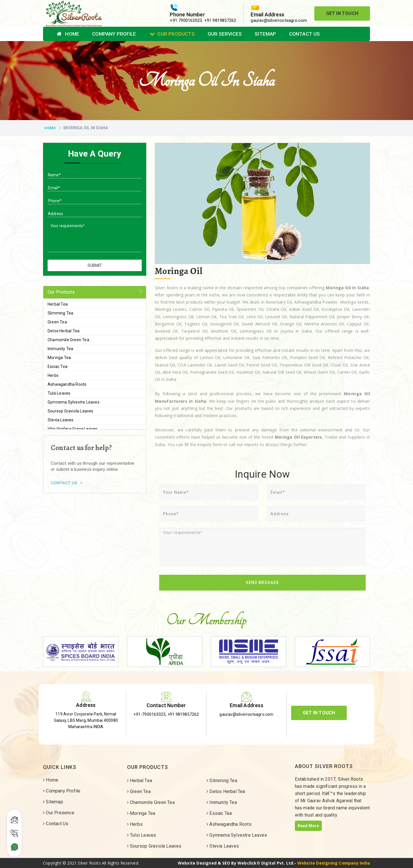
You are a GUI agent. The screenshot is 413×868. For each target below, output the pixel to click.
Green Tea (57, 322)
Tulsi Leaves (59, 393)
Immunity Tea (60, 349)
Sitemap (265, 34)
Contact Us (305, 34)
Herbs (53, 375)
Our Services (225, 34)
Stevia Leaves (61, 420)
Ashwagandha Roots (67, 384)
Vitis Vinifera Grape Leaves (73, 429)
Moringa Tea (59, 358)
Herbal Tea (58, 304)
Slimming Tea (60, 313)
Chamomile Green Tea (68, 340)
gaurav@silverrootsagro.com (279, 20)
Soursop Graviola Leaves (71, 411)
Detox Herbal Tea (64, 331)
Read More (308, 826)
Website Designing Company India (334, 863)
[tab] (95, 292)
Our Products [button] (61, 292)
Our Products (172, 34)
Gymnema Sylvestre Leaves (74, 402)
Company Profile (114, 34)
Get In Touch (342, 13)
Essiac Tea (58, 367)
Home (68, 34)
